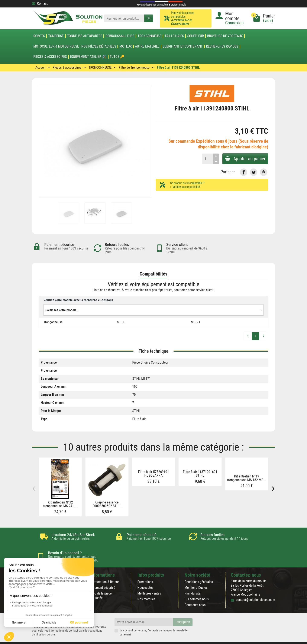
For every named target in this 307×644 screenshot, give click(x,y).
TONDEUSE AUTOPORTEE (85, 36)
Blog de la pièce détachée (101, 585)
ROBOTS (39, 36)
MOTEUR (126, 46)
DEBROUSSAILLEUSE (120, 36)
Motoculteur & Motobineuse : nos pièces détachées (75, 46)
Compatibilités (153, 274)
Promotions (145, 571)
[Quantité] (206, 159)
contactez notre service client (194, 290)
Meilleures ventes (149, 583)
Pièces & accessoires (50, 57)
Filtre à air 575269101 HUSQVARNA (154, 474)
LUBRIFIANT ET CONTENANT (183, 46)
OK (149, 18)
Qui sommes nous (197, 589)
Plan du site (193, 583)
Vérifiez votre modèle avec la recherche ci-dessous (78, 300)
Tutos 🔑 (117, 57)
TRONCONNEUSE (150, 36)
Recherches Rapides (222, 46)
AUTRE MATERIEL (147, 46)
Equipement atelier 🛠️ (88, 57)
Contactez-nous (195, 594)
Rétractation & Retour (104, 571)
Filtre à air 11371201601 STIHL (200, 474)
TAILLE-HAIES (174, 36)
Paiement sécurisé (103, 577)
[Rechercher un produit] (124, 18)
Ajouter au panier (245, 159)
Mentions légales (196, 577)
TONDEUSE (56, 36)
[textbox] (153, 310)
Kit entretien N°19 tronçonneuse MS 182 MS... (247, 478)
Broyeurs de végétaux (225, 36)
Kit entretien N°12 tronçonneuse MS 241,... (60, 504)
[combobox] (153, 310)
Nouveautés (145, 577)
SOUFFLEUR (196, 36)
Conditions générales (199, 571)
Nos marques (146, 589)
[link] (244, 172)
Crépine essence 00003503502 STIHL (107, 504)
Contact (40, 4)
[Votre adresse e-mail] (144, 612)
